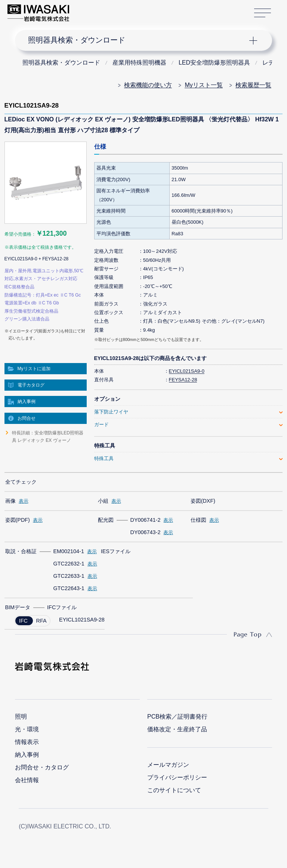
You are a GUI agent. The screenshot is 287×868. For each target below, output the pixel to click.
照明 (21, 717)
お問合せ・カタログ (42, 767)
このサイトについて (174, 790)
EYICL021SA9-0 (187, 371)
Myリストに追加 (34, 369)
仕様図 (198, 520)
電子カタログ (31, 385)
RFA (41, 621)
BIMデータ (18, 607)
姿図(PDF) (18, 520)
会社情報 (27, 780)
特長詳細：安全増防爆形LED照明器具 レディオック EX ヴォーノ (48, 437)
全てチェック (21, 482)
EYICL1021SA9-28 (82, 620)
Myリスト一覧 (203, 85)
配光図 (106, 520)
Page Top (248, 634)
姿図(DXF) (203, 501)
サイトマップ (263, 13)
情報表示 (27, 742)
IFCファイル (62, 607)
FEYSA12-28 (183, 380)
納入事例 (27, 402)
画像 (10, 501)
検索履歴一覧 (253, 85)
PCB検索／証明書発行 (177, 717)
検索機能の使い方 (148, 85)
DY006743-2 (146, 532)
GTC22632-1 (69, 564)
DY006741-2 (146, 520)
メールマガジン (168, 765)
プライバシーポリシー (177, 777)
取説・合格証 (21, 551)
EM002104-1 (69, 551)
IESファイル (116, 551)
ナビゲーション (138, 40)
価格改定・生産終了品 (177, 729)
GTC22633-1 (69, 576)
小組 (103, 501)
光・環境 (27, 729)
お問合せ (27, 418)
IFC (23, 621)
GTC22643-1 (69, 588)
